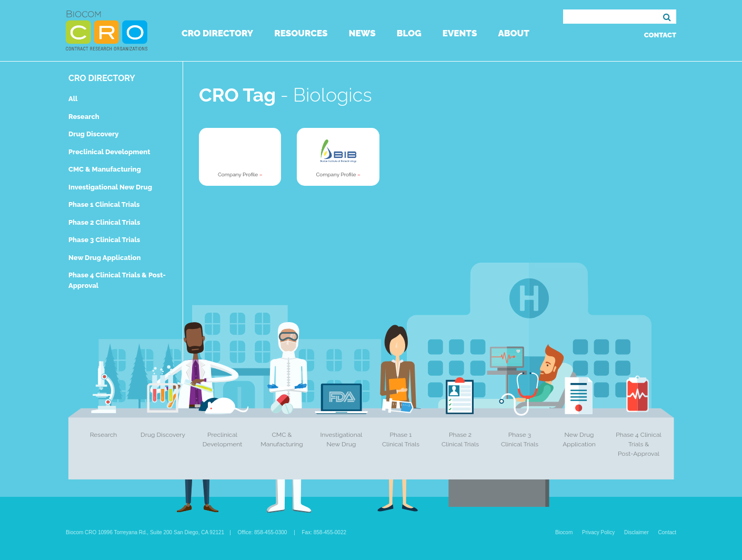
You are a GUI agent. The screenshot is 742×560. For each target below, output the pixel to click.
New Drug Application (104, 258)
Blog (409, 33)
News (362, 33)
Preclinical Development (109, 152)
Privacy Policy (598, 532)
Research (84, 117)
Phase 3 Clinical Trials (104, 240)
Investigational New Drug (110, 187)
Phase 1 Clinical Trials (104, 204)
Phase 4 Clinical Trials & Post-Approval (639, 444)
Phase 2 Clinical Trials (104, 222)
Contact (660, 35)
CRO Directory (217, 33)
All (73, 99)
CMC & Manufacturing (105, 169)
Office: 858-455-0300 (263, 532)
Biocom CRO (107, 31)
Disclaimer (636, 532)
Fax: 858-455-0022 (324, 532)
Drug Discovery (93, 134)
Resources (301, 33)
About (513, 33)
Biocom (564, 532)
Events (460, 33)
